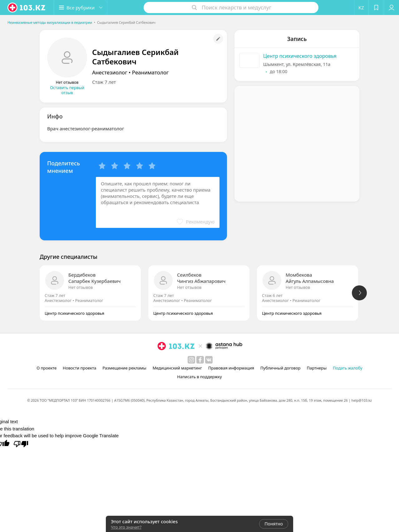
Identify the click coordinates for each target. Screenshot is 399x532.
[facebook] (200, 360)
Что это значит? (126, 527)
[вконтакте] (209, 360)
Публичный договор (280, 368)
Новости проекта (79, 368)
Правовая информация (231, 368)
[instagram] (191, 360)
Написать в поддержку (199, 377)
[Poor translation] (21, 444)
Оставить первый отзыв (67, 90)
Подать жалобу (348, 368)
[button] (81, 8)
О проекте (47, 368)
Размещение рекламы (124, 368)
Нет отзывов (81, 287)
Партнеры (317, 368)
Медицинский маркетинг (177, 368)
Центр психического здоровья (300, 56)
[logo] (27, 8)
